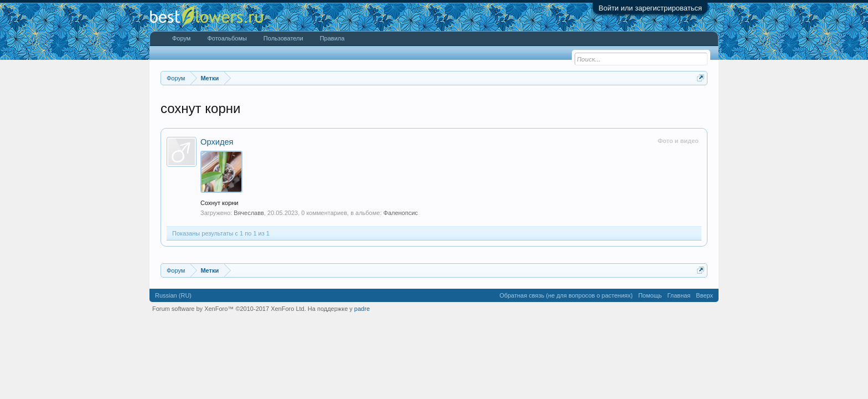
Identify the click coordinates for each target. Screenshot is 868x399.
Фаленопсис (401, 213)
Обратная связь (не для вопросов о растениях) (566, 295)
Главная (679, 295)
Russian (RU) (173, 295)
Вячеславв (249, 213)
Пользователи (283, 38)
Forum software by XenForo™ (229, 309)
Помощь (650, 295)
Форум (181, 38)
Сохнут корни (219, 203)
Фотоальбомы (227, 38)
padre (362, 309)
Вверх (704, 295)
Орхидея (217, 142)
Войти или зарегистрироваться (650, 8)
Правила (332, 38)
